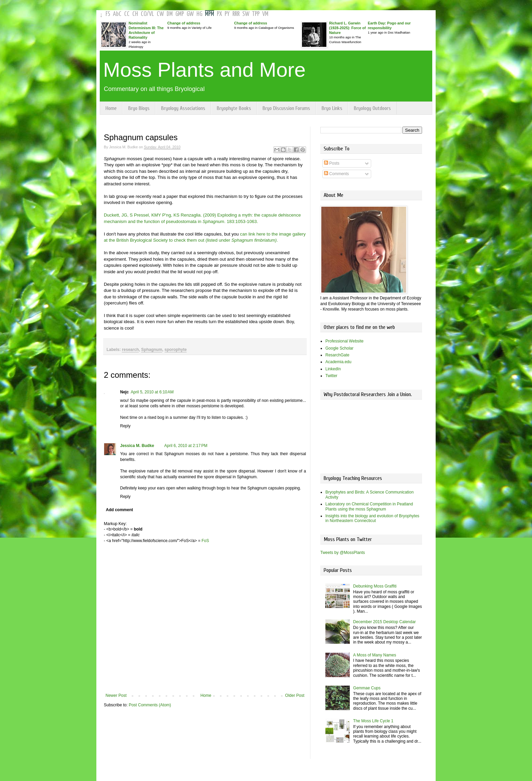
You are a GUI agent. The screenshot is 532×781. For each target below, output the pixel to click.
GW (190, 14)
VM (265, 14)
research (130, 350)
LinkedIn (333, 369)
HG (199, 14)
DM (170, 14)
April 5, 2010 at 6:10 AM (152, 392)
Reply (125, 426)
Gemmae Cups (367, 688)
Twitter (331, 376)
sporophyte (176, 350)
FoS (205, 541)
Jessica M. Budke (137, 446)
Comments (336, 174)
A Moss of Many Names (375, 655)
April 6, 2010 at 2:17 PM (186, 446)
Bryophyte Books (234, 108)
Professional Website (345, 341)
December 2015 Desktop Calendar (385, 622)
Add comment (119, 510)
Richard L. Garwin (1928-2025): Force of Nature (347, 28)
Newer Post (116, 695)
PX (219, 14)
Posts (332, 163)
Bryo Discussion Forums (286, 108)
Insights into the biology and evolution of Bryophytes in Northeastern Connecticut (372, 518)
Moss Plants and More (204, 70)
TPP (256, 14)
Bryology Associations (183, 108)
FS (108, 14)
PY (227, 14)
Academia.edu (338, 362)
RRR (236, 14)
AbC (117, 14)
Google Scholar (339, 348)
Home (111, 108)
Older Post (295, 695)
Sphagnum (152, 350)
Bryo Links (332, 108)
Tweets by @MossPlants (343, 553)
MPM (210, 14)
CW (160, 14)
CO (144, 14)
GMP (180, 14)
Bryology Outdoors (372, 108)
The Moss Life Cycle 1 (373, 721)
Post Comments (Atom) (150, 705)
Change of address (184, 23)
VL (151, 14)
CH (135, 14)
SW (246, 14)
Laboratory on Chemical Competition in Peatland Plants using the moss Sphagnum (369, 506)
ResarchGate (337, 355)
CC (127, 14)
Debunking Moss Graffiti (375, 586)
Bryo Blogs (139, 108)
